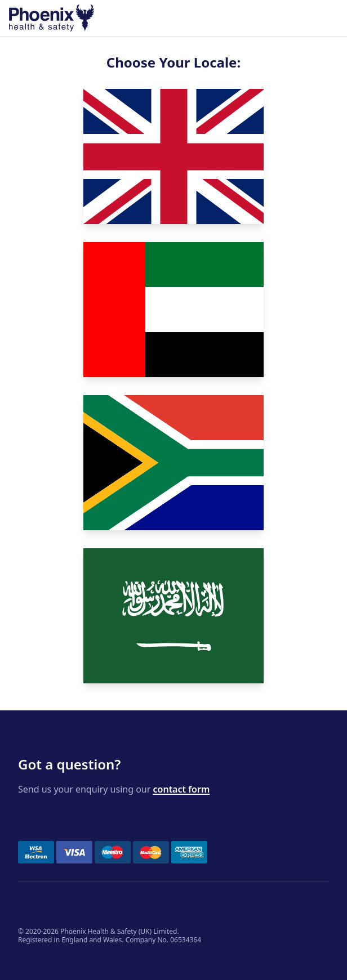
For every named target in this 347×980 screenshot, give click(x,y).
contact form (182, 789)
